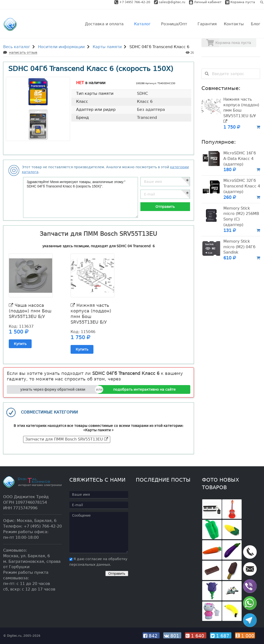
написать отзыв (23, 53)
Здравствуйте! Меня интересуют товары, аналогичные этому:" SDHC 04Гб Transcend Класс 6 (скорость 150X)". (81, 197)
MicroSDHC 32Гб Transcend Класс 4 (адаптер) (242, 186)
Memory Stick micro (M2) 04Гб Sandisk (239, 247)
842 (151, 636)
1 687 (221, 636)
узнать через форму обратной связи (53, 389)
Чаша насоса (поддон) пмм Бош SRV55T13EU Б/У (30, 311)
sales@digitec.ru (172, 2)
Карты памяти (107, 47)
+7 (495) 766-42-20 (135, 2)
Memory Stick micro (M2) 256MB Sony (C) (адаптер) (241, 217)
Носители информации (61, 47)
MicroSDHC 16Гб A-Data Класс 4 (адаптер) (240, 159)
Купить (20, 344)
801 (172, 636)
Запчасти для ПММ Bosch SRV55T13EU (67, 439)
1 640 (196, 636)
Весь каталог (17, 47)
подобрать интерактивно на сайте (144, 389)
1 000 (245, 636)
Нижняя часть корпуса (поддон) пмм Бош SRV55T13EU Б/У (91, 314)
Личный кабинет (205, 2)
